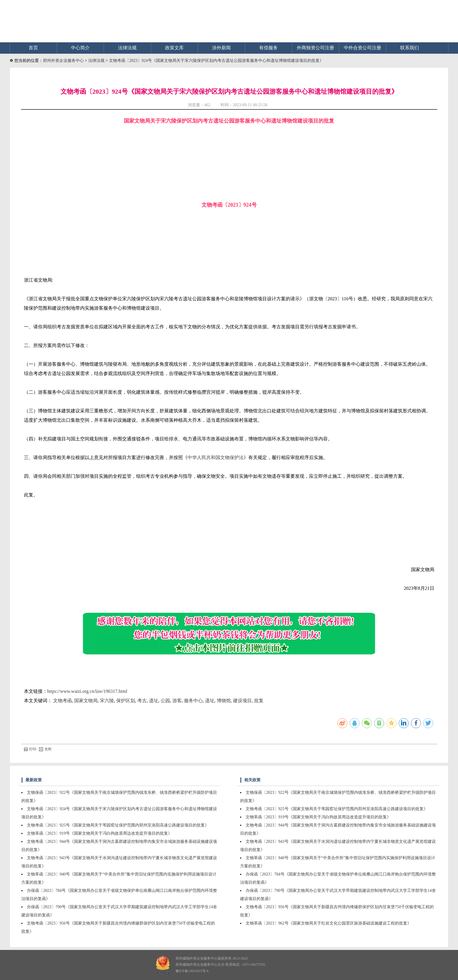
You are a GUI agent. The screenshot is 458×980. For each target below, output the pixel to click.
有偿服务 (268, 48)
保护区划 (126, 701)
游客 (177, 701)
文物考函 (63, 701)
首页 (33, 48)
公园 (165, 701)
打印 (30, 749)
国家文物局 (86, 701)
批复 (259, 701)
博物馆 (224, 701)
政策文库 (174, 48)
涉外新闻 (221, 48)
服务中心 (193, 701)
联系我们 (410, 48)
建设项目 (242, 701)
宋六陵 (107, 701)
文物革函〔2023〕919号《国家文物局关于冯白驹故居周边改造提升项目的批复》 (99, 833)
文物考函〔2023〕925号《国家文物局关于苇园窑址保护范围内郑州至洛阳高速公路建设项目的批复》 (118, 825)
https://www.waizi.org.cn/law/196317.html (87, 691)
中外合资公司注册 (362, 48)
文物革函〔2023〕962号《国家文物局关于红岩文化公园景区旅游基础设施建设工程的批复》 (328, 923)
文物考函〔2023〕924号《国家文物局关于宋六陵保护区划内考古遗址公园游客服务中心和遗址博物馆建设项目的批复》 (216, 61)
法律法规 (127, 48)
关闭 (45, 749)
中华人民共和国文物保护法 (216, 457)
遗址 (154, 701)
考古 (142, 701)
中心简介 (80, 48)
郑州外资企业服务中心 (63, 61)
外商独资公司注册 (315, 48)
